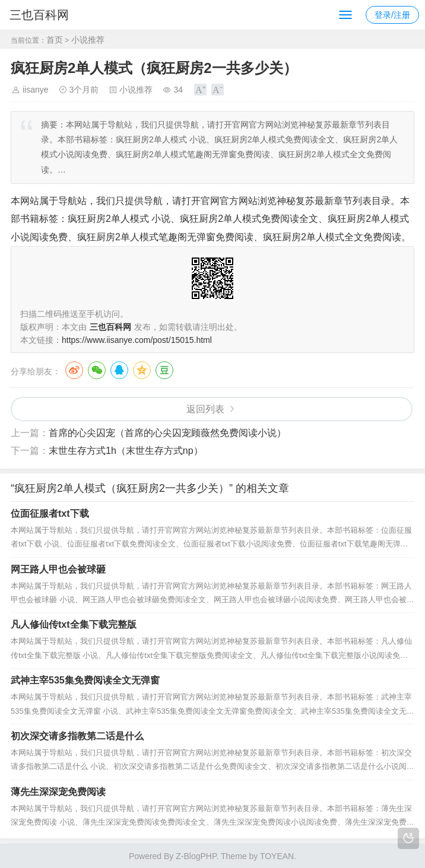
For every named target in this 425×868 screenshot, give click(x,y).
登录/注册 (392, 15)
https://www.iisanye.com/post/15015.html (137, 340)
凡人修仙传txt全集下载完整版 (74, 624)
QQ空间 (142, 370)
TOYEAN (277, 856)
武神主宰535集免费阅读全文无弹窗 (85, 680)
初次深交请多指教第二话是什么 (77, 736)
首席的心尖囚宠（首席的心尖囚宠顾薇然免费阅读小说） (167, 433)
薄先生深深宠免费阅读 (58, 792)
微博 (74, 370)
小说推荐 (88, 40)
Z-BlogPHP (196, 856)
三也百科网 (39, 15)
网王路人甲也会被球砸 (58, 569)
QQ (119, 370)
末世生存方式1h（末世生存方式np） (126, 451)
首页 (55, 40)
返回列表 (205, 409)
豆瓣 (164, 370)
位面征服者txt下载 (50, 514)
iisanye (36, 90)
